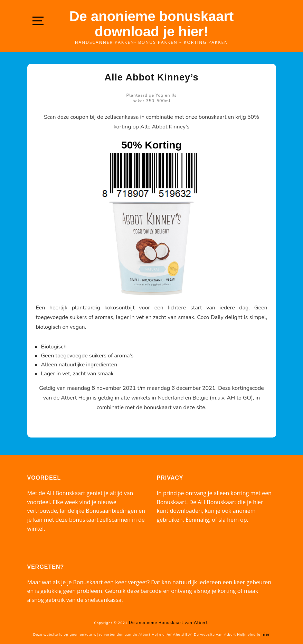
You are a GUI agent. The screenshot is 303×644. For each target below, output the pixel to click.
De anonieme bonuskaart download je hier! (152, 24)
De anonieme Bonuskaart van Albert (168, 623)
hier (266, 634)
